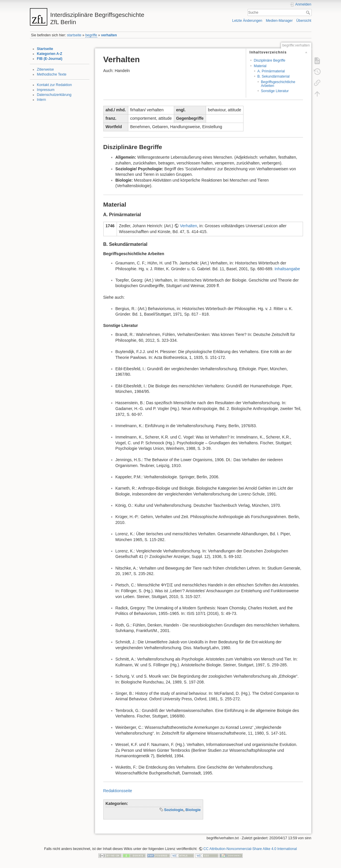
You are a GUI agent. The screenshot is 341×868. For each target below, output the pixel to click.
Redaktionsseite (118, 791)
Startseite (45, 49)
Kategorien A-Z (49, 54)
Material (260, 66)
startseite (74, 35)
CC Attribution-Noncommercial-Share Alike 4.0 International (250, 849)
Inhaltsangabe (287, 269)
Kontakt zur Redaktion (54, 85)
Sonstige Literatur (275, 91)
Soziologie (174, 810)
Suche (309, 12)
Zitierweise (45, 69)
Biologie (193, 810)
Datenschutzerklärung (54, 95)
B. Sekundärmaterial (274, 76)
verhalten (109, 35)
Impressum (46, 90)
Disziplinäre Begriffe (269, 60)
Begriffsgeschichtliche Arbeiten (278, 84)
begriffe (91, 35)
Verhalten (188, 226)
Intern (41, 100)
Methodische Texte (52, 74)
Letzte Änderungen (247, 21)
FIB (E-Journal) (50, 59)
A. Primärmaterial (271, 71)
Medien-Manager (279, 21)
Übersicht (304, 21)
